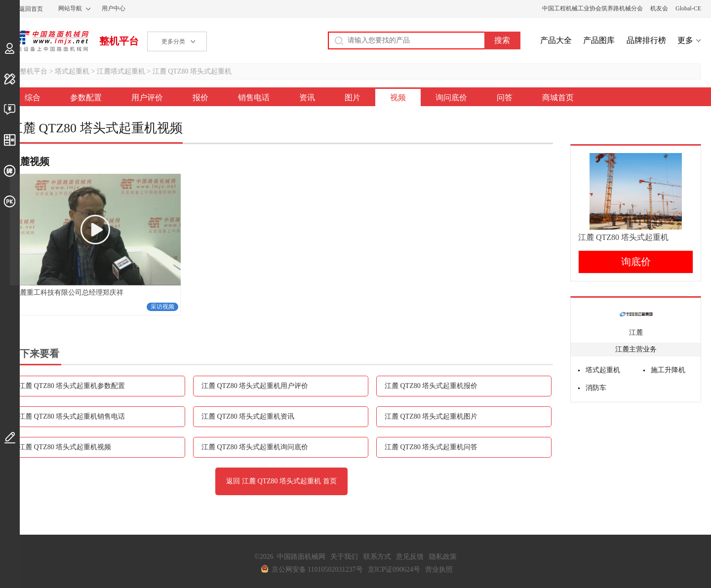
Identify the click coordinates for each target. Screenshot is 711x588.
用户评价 (147, 98)
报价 (200, 98)
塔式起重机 (72, 71)
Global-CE (688, 8)
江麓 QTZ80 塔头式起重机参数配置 (72, 386)
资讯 (307, 98)
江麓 (636, 333)
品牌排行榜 (646, 40)
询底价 (636, 262)
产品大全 (556, 40)
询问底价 (451, 98)
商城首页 (558, 98)
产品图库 (599, 40)
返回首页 (31, 9)
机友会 (659, 8)
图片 (353, 98)
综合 (33, 98)
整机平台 (119, 41)
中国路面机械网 (49, 41)
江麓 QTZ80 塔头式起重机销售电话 (72, 416)
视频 (398, 98)
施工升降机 (668, 370)
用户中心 (114, 8)
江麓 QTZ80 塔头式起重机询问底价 (255, 447)
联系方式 (377, 557)
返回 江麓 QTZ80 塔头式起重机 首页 (281, 481)
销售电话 (254, 98)
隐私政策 (443, 557)
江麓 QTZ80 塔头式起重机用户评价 (255, 386)
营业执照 (439, 569)
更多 (685, 40)
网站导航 (70, 8)
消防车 (596, 388)
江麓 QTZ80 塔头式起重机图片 (431, 416)
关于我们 (344, 557)
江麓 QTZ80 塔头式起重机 (192, 71)
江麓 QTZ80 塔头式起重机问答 (431, 447)
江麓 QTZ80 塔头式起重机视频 (65, 447)
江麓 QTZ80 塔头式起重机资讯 (248, 416)
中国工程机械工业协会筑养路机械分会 (592, 8)
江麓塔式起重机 (121, 71)
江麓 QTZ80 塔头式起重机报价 (431, 386)
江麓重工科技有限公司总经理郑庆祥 (68, 293)
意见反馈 (410, 557)
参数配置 (86, 98)
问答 (505, 98)
